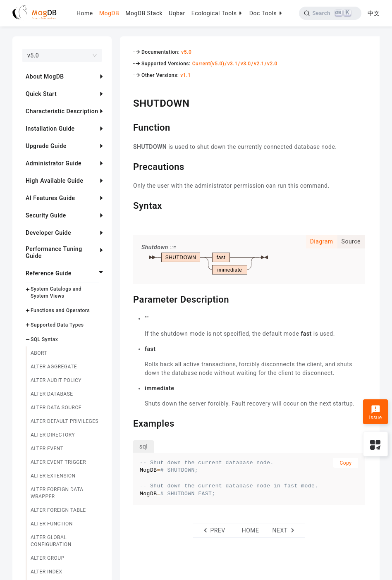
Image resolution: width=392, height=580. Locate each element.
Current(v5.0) (208, 64)
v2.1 (259, 64)
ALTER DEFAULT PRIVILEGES (65, 421)
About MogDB (45, 76)
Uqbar (177, 13)
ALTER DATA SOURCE (56, 408)
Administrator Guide (54, 163)
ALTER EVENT (47, 449)
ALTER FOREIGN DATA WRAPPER (57, 493)
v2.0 (272, 64)
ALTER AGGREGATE (54, 367)
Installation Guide (50, 129)
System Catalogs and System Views (56, 292)
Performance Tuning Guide (54, 252)
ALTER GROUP (48, 558)
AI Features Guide (50, 198)
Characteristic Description (62, 111)
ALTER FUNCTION (52, 524)
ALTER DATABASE (52, 394)
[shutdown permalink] (127, 102)
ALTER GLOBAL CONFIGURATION (51, 541)
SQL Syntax (44, 339)
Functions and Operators (60, 310)
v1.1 (185, 75)
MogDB (109, 13)
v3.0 (246, 64)
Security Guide (46, 215)
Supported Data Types (57, 325)
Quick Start (41, 94)
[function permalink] (127, 127)
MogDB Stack (144, 13)
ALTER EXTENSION (53, 476)
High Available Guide (54, 181)
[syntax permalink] (127, 205)
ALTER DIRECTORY (53, 435)
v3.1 (233, 64)
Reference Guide (49, 273)
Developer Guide (48, 233)
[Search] (330, 13)
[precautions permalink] (127, 166)
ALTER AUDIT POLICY (56, 380)
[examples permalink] (127, 422)
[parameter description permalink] (127, 298)
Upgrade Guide (46, 146)
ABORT (39, 353)
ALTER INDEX (47, 572)
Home (85, 13)
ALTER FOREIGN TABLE (58, 510)
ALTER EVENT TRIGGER (58, 462)
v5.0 (186, 52)
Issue (375, 413)
